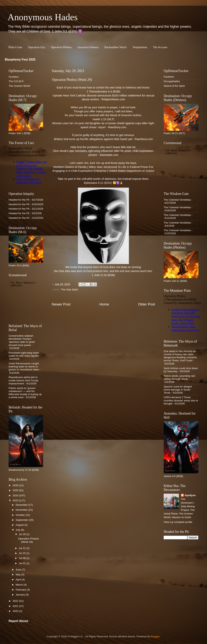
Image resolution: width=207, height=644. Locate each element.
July (18, 530)
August (20, 525)
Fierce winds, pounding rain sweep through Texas (179, 377)
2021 (16, 606)
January (21, 595)
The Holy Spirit (69, 290)
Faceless (169, 77)
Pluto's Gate (15, 47)
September (22, 520)
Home (104, 304)
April (19, 580)
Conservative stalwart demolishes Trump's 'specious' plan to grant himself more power (22, 340)
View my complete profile (178, 522)
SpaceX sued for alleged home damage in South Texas (178, 390)
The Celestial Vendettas (177, 200)
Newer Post (61, 304)
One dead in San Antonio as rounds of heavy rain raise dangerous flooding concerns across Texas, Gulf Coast (180, 356)
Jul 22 (23, 548)
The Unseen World (19, 86)
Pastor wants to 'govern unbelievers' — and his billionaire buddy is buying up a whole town (25, 393)
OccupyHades (172, 81)
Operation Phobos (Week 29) (29, 540)
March (20, 585)
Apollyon (190, 495)
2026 (16, 485)
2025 (16, 490)
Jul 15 (23, 553)
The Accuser (160, 47)
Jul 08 (23, 558)
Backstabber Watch (116, 47)
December (22, 505)
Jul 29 (23, 534)
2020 (16, 611)
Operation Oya (37, 47)
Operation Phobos (61, 47)
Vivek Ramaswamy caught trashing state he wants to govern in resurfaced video (24, 367)
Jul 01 (23, 563)
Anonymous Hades (43, 17)
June (19, 570)
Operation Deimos (88, 47)
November (22, 510)
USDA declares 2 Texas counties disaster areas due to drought (181, 400)
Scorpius (14, 77)
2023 (16, 500)
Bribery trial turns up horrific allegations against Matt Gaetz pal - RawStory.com (103, 139)
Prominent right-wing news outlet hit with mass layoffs (24, 354)
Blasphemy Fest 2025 (20, 60)
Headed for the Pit (19, 200)
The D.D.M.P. (16, 81)
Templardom (140, 47)
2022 (16, 601)
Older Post (147, 304)
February (21, 590)
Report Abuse (18, 621)
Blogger (155, 636)
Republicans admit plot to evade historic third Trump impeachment (23, 380)
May (18, 575)
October (21, 515)
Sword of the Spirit (174, 86)
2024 (16, 495)
